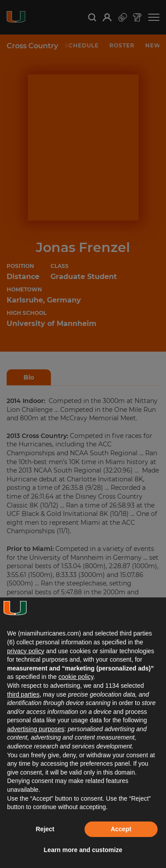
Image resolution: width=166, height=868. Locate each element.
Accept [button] (121, 829)
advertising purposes (36, 729)
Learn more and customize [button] (83, 850)
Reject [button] (45, 829)
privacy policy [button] (26, 651)
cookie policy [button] (76, 677)
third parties (23, 694)
